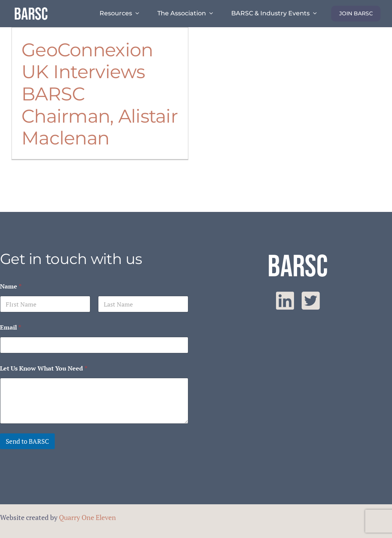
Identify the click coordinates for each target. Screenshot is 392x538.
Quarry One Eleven (87, 517)
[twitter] (311, 301)
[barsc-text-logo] (31, 8)
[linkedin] (285, 301)
